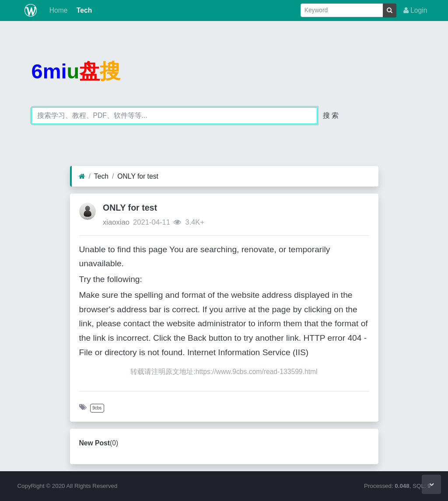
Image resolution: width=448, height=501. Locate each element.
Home (57, 10)
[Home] (82, 176)
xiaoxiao (116, 222)
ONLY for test (138, 176)
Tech (83, 10)
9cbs (97, 408)
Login (415, 10)
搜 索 (331, 115)
